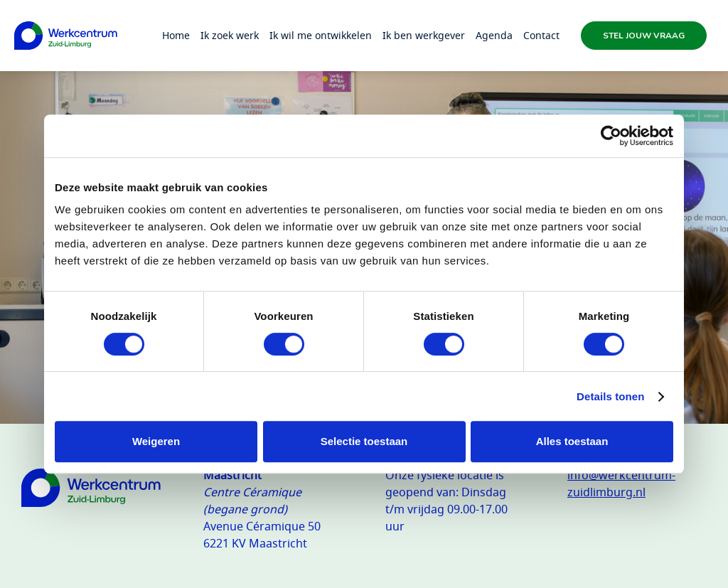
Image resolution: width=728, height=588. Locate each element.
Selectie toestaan (364, 441)
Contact (541, 35)
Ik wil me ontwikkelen (321, 35)
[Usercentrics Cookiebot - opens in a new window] (611, 136)
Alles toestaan (572, 441)
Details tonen (610, 396)
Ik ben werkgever (424, 35)
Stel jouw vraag (644, 36)
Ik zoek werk (230, 35)
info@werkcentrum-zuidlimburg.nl (621, 483)
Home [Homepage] (176, 35)
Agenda (494, 35)
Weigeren (156, 441)
